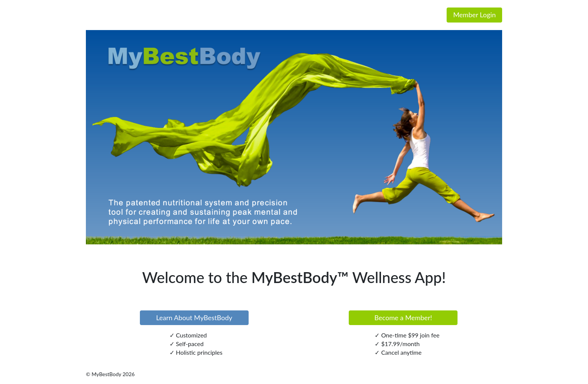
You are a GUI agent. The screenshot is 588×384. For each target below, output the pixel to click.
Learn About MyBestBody (194, 318)
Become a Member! (403, 318)
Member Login (474, 15)
